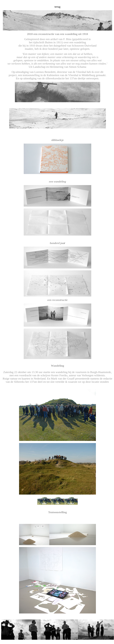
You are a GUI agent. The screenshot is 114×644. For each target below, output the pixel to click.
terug (57, 7)
